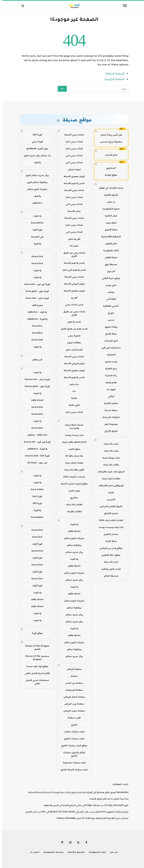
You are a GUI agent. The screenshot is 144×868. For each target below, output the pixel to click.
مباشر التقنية (109, 403)
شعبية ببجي (72, 336)
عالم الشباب (109, 155)
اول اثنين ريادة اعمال (109, 135)
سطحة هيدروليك (72, 690)
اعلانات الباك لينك (109, 479)
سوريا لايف (35, 305)
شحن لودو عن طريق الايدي (72, 329)
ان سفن (109, 202)
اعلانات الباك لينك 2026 (109, 520)
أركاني (109, 396)
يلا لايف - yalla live (35, 312)
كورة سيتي (35, 142)
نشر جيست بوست (72, 435)
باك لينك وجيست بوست (109, 527)
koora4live (35, 223)
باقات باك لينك (109, 465)
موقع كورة (35, 633)
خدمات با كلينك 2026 (72, 477)
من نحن (112, 852)
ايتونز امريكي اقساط (72, 284)
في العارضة (35, 237)
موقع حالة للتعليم (109, 555)
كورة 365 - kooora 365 (35, 456)
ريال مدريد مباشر (72, 552)
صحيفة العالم (109, 576)
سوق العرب (72, 449)
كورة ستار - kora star (35, 298)
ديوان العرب (72, 491)
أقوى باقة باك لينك (72, 470)
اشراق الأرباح (109, 431)
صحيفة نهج (109, 264)
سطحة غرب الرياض (72, 704)
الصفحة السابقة (113, 73)
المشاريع (109, 168)
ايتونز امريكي (72, 169)
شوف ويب (109, 223)
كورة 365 (35, 135)
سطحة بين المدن (72, 683)
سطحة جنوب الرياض (72, 711)
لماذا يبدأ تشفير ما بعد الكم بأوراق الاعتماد (107, 799)
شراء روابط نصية (109, 458)
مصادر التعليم (109, 534)
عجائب (109, 292)
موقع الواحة (109, 175)
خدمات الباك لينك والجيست (72, 426)
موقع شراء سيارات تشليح (72, 745)
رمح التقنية (109, 368)
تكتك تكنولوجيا (109, 250)
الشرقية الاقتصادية (109, 236)
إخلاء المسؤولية (95, 852)
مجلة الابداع (109, 334)
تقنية (109, 492)
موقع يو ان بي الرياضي (109, 548)
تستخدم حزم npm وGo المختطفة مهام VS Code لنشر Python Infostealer (90, 818)
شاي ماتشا (72, 405)
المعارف (109, 355)
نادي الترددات (109, 341)
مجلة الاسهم (109, 230)
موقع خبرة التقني (109, 278)
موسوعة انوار (109, 424)
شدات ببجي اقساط (72, 135)
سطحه (72, 676)
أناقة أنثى (109, 299)
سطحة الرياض (72, 669)
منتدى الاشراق (109, 513)
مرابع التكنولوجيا (109, 209)
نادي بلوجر (109, 285)
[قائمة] (123, 6)
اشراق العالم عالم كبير (109, 506)
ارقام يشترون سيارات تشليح (72, 754)
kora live (35, 326)
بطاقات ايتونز (72, 343)
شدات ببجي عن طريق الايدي (72, 254)
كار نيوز (109, 271)
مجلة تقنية (109, 541)
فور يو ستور (72, 239)
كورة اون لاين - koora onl (35, 442)
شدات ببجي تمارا (72, 142)
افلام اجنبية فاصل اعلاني (35, 673)
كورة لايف (35, 230)
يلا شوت (72, 524)
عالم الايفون (109, 243)
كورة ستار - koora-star (35, 379)
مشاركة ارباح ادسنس (109, 142)
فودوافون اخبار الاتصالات (109, 485)
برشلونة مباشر (72, 545)
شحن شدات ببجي (72, 305)
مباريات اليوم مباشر (72, 538)
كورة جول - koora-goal (35, 386)
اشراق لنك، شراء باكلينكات (109, 472)
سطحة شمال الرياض (72, 697)
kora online (35, 489)
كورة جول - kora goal (35, 291)
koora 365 (35, 340)
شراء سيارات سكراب (72, 732)
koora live (35, 256)
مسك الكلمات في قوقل (109, 188)
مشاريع (72, 498)
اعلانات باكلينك (72, 511)
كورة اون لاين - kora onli (35, 284)
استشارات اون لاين (109, 348)
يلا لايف (35, 162)
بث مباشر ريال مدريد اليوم (35, 155)
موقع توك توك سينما (35, 666)
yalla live (35, 203)
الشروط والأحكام (74, 852)
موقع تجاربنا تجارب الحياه (72, 484)
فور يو (72, 298)
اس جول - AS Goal (35, 463)
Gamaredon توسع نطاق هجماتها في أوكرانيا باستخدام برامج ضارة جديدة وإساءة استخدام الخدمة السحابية (76, 792)
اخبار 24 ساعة (109, 562)
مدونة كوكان (109, 257)
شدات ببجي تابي (72, 155)
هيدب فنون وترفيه (109, 569)
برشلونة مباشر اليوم (35, 182)
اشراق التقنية (109, 195)
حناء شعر (72, 384)
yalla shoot (72, 531)
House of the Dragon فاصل (35, 647)
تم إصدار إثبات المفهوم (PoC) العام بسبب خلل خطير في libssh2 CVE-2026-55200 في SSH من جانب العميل (75, 812)
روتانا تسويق (109, 327)
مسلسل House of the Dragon (35, 658)
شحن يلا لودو (72, 322)
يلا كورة (35, 244)
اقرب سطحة (72, 718)
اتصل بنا (33, 852)
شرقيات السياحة (109, 417)
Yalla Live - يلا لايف (35, 435)
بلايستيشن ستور (72, 349)
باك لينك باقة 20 (72, 456)
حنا (72, 391)
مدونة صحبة (109, 410)
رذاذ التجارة (109, 375)
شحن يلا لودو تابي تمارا (72, 270)
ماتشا (72, 398)
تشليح (72, 725)
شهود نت (109, 389)
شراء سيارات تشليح (72, 738)
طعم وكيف (109, 382)
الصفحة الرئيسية (112, 79)
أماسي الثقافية (109, 306)
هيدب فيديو (109, 362)
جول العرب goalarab (35, 149)
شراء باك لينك (109, 444)
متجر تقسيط (72, 211)
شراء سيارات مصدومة (72, 763)
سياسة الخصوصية (51, 852)
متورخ (109, 313)
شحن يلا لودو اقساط (72, 183)
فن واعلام (35, 360)
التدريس (109, 499)
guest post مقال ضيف (72, 442)
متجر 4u (72, 246)
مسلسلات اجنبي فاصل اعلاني (35, 682)
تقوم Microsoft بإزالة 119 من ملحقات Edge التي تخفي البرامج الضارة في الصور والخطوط (84, 805)
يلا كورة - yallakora (35, 319)
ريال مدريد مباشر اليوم (35, 175)
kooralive (35, 333)
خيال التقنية (109, 216)
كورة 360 (35, 496)
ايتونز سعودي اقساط (72, 176)
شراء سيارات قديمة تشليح (72, 770)
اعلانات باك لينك (72, 504)
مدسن (109, 320)
